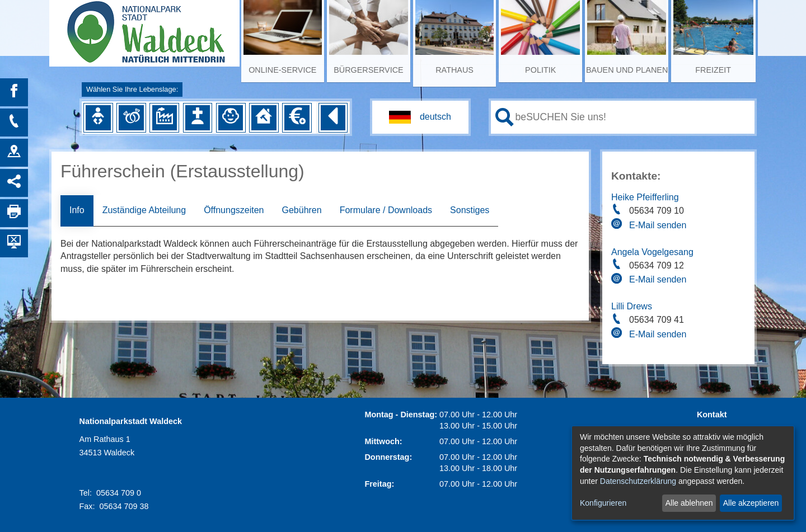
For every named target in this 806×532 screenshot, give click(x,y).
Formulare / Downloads (386, 210)
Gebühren (301, 210)
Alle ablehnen (689, 503)
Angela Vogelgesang (652, 252)
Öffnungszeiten (234, 210)
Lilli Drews (632, 306)
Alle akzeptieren (751, 503)
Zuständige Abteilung (144, 210)
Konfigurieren (603, 503)
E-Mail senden (658, 225)
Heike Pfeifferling (645, 197)
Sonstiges (470, 210)
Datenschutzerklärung (638, 481)
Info (77, 210)
